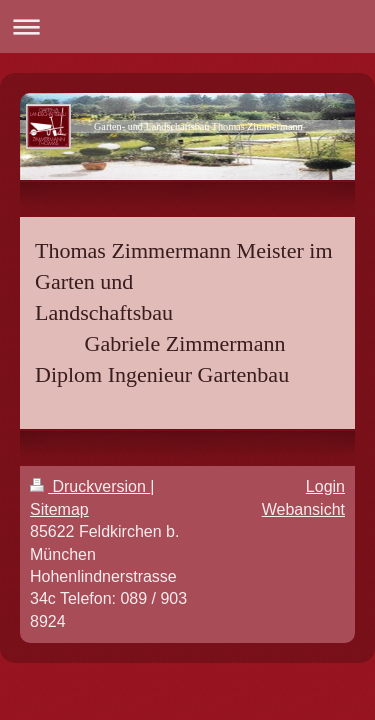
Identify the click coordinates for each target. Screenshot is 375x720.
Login (325, 486)
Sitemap (59, 509)
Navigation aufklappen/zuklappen (187, 26)
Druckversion (90, 486)
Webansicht (303, 509)
